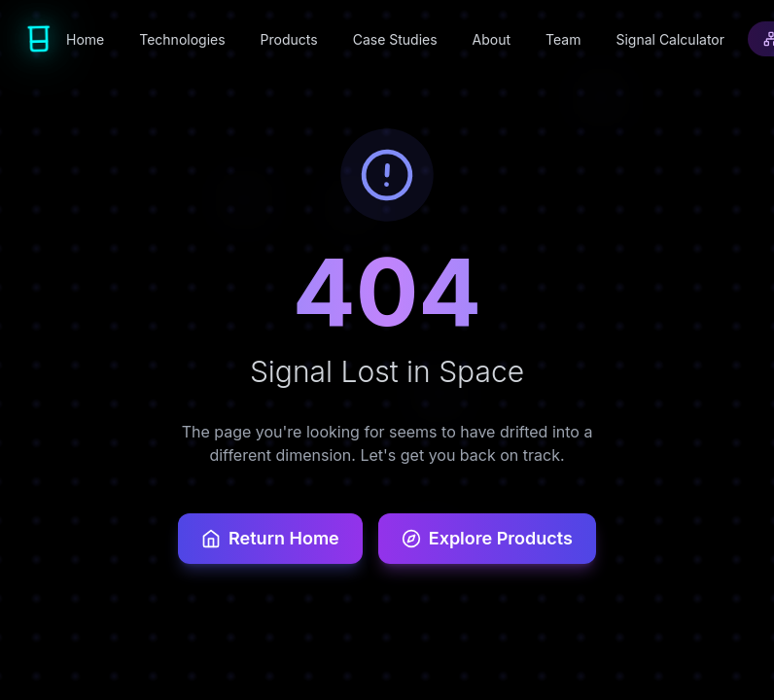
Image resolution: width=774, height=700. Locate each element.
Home (85, 39)
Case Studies (395, 39)
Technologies (182, 39)
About (492, 39)
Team (563, 39)
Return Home (270, 538)
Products (289, 39)
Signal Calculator (670, 39)
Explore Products (487, 538)
